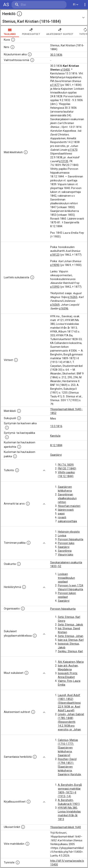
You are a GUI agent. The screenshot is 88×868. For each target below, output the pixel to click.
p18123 (55, 255)
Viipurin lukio (66, 555)
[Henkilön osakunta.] (19, 564)
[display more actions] (85, 5)
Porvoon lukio (66, 543)
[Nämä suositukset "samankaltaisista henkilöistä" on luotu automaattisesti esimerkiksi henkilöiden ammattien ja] (35, 757)
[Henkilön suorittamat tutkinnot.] (17, 470)
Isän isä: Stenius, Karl (71, 640)
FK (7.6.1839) (66, 465)
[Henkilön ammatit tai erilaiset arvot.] (28, 504)
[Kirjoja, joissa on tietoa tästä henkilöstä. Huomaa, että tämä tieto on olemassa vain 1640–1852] (29, 802)
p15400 (65, 70)
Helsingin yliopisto (69, 532)
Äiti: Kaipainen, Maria (71, 662)
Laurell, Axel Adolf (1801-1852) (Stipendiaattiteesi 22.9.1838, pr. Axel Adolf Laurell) (69, 703)
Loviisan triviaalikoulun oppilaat (66, 578)
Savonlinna (65, 551)
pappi (61, 514)
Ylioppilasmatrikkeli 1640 (66, 827)
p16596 (64, 308)
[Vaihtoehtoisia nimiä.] (32, 60)
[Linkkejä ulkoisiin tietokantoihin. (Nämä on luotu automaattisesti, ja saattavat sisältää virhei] (23, 827)
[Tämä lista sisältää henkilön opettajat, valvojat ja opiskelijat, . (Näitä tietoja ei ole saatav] (33, 712)
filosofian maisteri (69, 506)
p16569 (55, 305)
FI (76, 5)
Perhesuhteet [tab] (31, 31)
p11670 (73, 150)
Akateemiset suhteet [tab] (60, 31)
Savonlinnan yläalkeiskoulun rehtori (67, 498)
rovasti (62, 517)
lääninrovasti (66, 510)
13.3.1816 (56, 426)
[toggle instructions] (19, 14)
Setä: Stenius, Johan (71, 636)
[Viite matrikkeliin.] (27, 844)
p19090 (55, 265)
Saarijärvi (56, 455)
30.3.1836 (56, 55)
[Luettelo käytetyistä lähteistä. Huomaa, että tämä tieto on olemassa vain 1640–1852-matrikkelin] (16, 360)
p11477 (55, 85)
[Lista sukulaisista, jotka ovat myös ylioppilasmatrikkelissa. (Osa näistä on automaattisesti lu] (35, 636)
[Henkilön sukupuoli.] (19, 418)
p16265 (73, 297)
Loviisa (62, 535)
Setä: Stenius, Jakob (71, 625)
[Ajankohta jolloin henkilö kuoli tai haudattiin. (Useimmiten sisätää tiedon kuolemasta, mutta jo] (19, 447)
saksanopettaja (67, 521)
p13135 (64, 161)
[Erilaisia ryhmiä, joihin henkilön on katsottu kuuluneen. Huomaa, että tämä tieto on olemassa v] (24, 587)
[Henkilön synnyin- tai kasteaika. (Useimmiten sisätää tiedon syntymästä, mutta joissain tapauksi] (7, 428)
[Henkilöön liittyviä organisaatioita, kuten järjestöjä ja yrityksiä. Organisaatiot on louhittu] (23, 609)
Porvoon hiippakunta (71, 539)
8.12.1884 (56, 445)
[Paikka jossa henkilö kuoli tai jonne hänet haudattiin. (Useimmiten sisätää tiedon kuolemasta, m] (15, 456)
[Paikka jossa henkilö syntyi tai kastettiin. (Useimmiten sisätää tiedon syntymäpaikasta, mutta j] (7, 437)
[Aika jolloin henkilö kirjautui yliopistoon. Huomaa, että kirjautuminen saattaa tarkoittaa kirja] (30, 54)
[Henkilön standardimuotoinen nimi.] (12, 47)
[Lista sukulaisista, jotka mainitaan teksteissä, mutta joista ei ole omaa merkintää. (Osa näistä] (26, 673)
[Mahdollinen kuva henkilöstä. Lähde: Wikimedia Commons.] (13, 40)
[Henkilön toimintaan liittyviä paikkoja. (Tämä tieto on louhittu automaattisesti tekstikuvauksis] (29, 543)
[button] (44, 18)
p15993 (55, 287)
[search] (34, 5)
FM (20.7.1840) (67, 469)
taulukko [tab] (10, 31)
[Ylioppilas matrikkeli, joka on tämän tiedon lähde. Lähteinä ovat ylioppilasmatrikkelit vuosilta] (19, 411)
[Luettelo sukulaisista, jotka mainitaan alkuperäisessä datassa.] (32, 277)
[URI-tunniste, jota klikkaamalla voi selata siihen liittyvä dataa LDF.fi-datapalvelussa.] (18, 862)
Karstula (55, 436)
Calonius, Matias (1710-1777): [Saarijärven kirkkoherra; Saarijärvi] (68, 748)
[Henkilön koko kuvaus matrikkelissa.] (26, 152)
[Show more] (44, 470)
